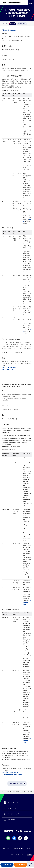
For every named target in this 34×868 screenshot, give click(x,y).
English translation (9, 30)
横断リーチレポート (7, 370)
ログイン (31, 865)
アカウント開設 (20, 865)
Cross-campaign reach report (12, 775)
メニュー (31, 2)
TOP (30, 855)
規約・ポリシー (7, 848)
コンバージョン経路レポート (10, 368)
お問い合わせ (7, 865)
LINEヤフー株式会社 (26, 848)
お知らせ (9, 792)
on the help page (27, 602)
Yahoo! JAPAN (16, 848)
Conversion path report (10, 773)
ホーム (3, 792)
